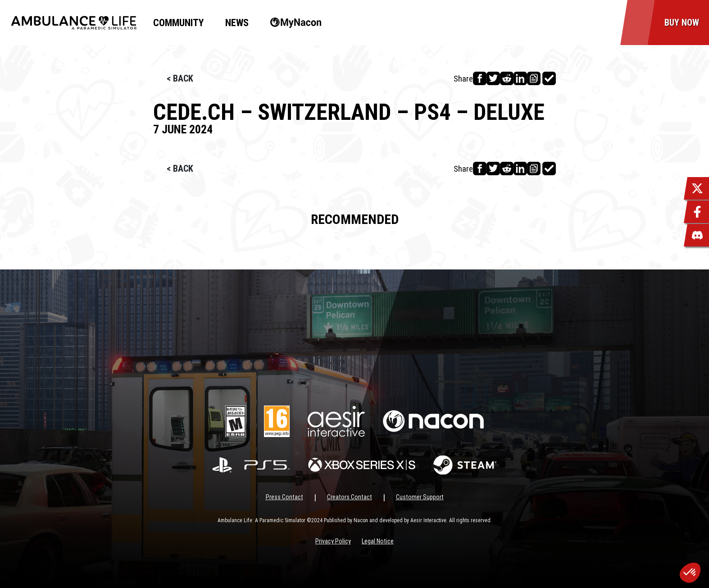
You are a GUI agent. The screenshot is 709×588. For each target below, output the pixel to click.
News (237, 23)
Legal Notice (378, 541)
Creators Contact (350, 497)
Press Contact (284, 497)
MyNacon (291, 23)
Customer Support (420, 497)
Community (178, 23)
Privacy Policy (333, 541)
